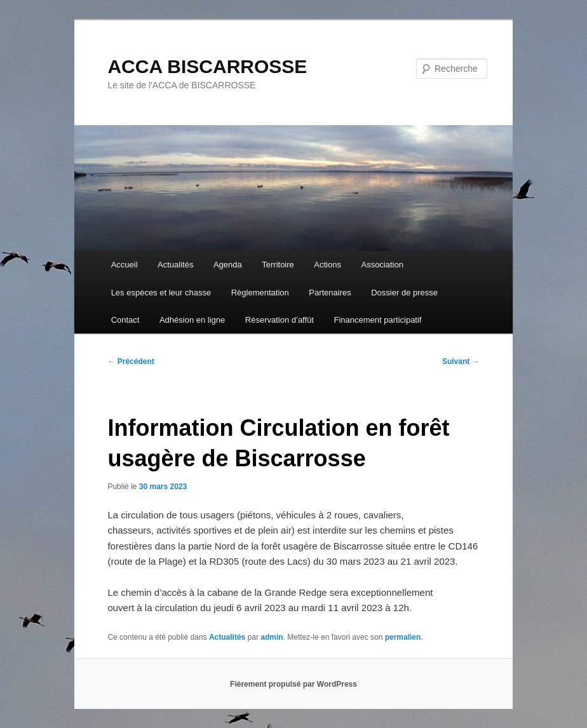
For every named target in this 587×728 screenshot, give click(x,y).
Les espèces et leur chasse (161, 293)
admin (272, 637)
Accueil (125, 265)
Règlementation (260, 293)
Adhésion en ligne (192, 320)
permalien (403, 637)
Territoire (278, 265)
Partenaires (330, 293)
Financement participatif (377, 320)
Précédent (131, 361)
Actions (327, 265)
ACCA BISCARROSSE (207, 66)
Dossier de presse (404, 293)
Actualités (175, 265)
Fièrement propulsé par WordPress (293, 684)
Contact (125, 320)
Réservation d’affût (280, 320)
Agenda (228, 265)
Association (382, 265)
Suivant (461, 361)
